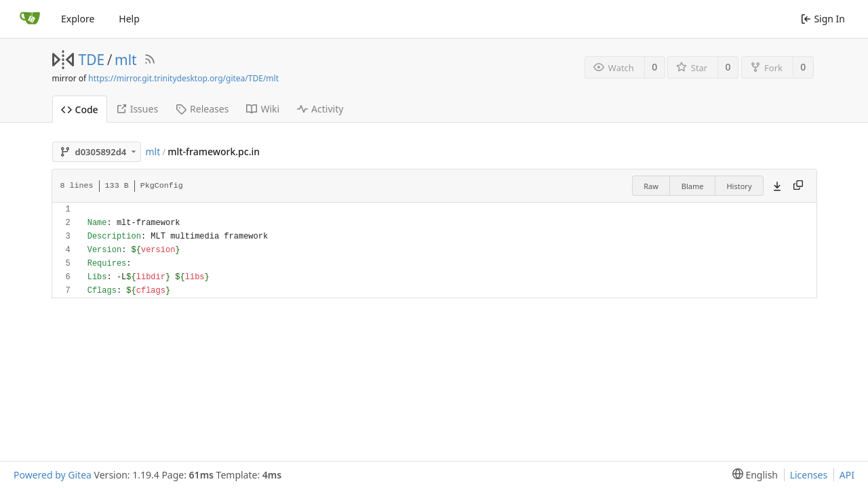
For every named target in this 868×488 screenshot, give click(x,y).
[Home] (30, 19)
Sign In (823, 19)
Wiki (263, 109)
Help (129, 19)
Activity (320, 109)
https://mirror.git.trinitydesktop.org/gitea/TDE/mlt (183, 78)
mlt (126, 60)
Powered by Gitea (53, 475)
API (847, 475)
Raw (651, 186)
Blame (693, 186)
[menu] (752, 475)
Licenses (809, 475)
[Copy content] (798, 186)
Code (80, 109)
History (739, 186)
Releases (202, 109)
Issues (137, 109)
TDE (92, 60)
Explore (78, 19)
